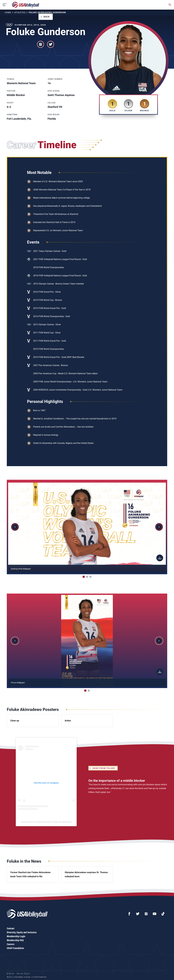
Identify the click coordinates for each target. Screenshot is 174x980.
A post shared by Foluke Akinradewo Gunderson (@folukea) (46, 822)
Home (8, 13)
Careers (11, 944)
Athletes (20, 13)
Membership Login (16, 936)
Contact (11, 928)
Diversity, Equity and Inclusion (22, 932)
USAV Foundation (15, 948)
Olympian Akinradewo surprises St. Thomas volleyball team (86, 874)
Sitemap (10, 974)
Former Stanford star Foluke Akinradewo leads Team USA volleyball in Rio (30, 874)
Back (47, 17)
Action (68, 721)
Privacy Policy (23, 974)
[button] (15, 527)
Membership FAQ (15, 940)
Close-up (15, 721)
